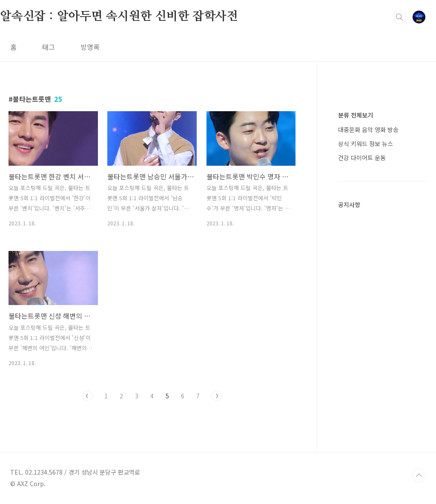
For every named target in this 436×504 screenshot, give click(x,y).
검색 (399, 17)
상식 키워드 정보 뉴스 (366, 144)
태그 (49, 47)
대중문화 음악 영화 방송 (368, 130)
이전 (87, 396)
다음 (217, 396)
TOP (419, 475)
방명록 (90, 47)
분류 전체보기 (356, 115)
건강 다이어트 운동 (362, 158)
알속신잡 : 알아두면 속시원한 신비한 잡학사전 (119, 17)
